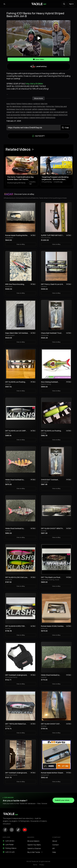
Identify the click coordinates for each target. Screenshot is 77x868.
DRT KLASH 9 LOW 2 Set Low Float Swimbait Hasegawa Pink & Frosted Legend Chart (17, 577)
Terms (35, 865)
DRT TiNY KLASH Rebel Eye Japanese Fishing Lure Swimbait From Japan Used (15, 724)
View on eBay (21, 244)
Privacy (42, 865)
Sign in (71, 4)
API (53, 848)
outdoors (37, 104)
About (55, 841)
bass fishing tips (39, 106)
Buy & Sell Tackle (35, 852)
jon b (52, 112)
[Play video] (38, 38)
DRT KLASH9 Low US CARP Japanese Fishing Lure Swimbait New (15, 431)
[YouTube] (25, 830)
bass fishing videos (21, 118)
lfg (11, 106)
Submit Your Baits (34, 845)
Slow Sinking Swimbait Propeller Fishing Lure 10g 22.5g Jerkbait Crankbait (51, 382)
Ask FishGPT (38, 136)
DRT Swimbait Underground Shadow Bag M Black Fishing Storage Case (16, 675)
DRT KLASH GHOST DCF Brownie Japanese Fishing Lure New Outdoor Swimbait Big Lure (53, 724)
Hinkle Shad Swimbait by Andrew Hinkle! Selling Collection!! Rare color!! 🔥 (16, 480)
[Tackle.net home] (38, 4)
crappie (29, 112)
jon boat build (59, 112)
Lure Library (9, 841)
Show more (38, 98)
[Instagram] (12, 830)
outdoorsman (27, 106)
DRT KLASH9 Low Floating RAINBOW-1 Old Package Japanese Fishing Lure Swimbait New (15, 382)
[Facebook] (5, 830)
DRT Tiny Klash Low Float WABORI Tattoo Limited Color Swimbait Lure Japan (52, 577)
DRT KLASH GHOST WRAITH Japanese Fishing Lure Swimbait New (52, 528)
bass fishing (11, 104)
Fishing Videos (10, 848)
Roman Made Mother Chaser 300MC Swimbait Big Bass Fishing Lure (52, 773)
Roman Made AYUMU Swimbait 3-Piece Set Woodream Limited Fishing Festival (53, 626)
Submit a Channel (34, 848)
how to (23, 112)
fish (13, 112)
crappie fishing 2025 (37, 118)
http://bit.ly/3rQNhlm (34, 84)
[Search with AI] (64, 4)
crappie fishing (43, 109)
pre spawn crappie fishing (42, 115)
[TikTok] (18, 830)
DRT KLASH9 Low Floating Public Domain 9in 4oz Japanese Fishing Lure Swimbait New (51, 431)
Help (54, 852)
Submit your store (63, 800)
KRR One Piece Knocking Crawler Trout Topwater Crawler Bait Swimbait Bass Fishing (16, 284)
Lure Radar (8, 844)
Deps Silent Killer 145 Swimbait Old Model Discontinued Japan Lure (17, 333)
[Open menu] (4, 4)
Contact (56, 845)
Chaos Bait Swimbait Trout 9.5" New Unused (51, 333)
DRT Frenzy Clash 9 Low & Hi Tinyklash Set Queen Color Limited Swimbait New (52, 284)
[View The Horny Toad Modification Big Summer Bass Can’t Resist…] (22, 165)
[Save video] (35, 159)
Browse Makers (33, 841)
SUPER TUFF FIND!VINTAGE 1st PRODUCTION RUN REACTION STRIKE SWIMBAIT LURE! (53, 235)
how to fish (20, 109)
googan (46, 112)
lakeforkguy (17, 106)
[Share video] (31, 159)
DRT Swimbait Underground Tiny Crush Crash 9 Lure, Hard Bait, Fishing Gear (17, 773)
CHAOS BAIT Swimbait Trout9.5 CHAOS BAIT (50, 480)
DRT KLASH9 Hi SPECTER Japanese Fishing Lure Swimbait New (15, 626)
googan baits (37, 112)
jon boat (28, 109)
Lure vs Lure (9, 852)
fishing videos (27, 104)
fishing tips (50, 106)
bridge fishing (26, 115)
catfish (34, 109)
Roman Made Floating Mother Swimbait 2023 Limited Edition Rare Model (17, 235)
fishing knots (50, 118)
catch (17, 112)
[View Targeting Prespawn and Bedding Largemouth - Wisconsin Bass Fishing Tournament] (56, 165)
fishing (19, 104)
